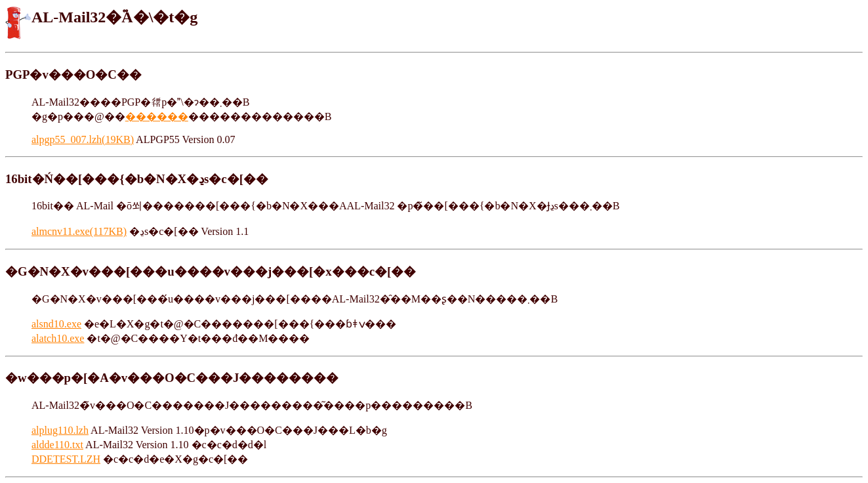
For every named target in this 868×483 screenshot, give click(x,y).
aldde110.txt (57, 445)
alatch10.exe (58, 338)
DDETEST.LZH (66, 459)
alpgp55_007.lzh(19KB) (83, 139)
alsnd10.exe (56, 324)
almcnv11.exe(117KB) (79, 231)
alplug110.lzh (60, 430)
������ (157, 116)
